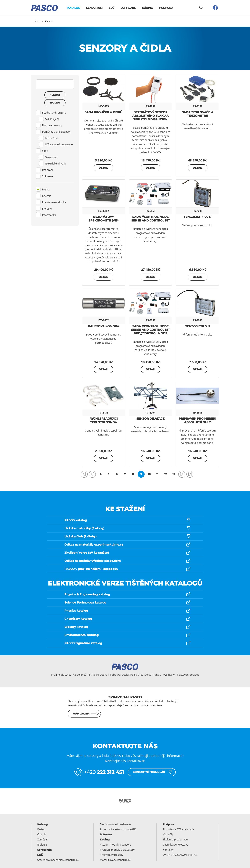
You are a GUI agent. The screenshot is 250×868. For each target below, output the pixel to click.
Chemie (43, 196)
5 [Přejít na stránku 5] (109, 474)
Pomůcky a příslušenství (53, 132)
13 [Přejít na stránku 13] (174, 474)
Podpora (166, 8)
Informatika (46, 215)
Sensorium (94, 8)
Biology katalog (76, 627)
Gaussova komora (103, 326)
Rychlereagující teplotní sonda (104, 420)
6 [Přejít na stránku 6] (117, 474)
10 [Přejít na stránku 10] (149, 474)
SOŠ (112, 8)
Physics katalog (76, 611)
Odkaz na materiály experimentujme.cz (94, 545)
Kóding (147, 8)
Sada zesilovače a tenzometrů (198, 114)
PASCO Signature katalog (83, 643)
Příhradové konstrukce (56, 144)
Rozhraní (44, 170)
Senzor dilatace (150, 419)
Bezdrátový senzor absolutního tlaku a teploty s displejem (151, 116)
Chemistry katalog (78, 619)
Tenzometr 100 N (198, 217)
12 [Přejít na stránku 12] (166, 474)
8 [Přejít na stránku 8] (133, 474)
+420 (104, 772)
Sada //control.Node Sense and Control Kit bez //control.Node (151, 330)
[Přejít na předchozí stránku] (92, 474)
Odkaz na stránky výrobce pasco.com (93, 561)
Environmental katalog (82, 635)
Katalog (74, 8)
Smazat (55, 103)
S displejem (49, 119)
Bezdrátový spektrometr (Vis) (104, 219)
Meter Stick (49, 138)
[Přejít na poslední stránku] (190, 474)
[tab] (55, 145)
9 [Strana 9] (141, 474)
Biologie (44, 208)
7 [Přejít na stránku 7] (125, 474)
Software (128, 8)
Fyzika (42, 189)
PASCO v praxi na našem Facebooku (91, 569)
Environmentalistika (51, 202)
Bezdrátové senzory (51, 113)
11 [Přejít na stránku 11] (157, 474)
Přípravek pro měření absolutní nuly (197, 420)
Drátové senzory (49, 125)
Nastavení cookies (188, 675)
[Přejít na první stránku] (84, 474)
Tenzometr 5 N (198, 326)
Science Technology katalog (85, 603)
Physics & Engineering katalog (87, 594)
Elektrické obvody (53, 164)
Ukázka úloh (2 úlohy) (80, 536)
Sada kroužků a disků (103, 112)
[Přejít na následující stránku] (182, 474)
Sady (42, 151)
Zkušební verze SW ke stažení (87, 553)
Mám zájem (81, 714)
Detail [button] (103, 168)
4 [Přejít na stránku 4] (101, 474)
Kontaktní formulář (149, 772)
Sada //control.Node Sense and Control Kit (151, 219)
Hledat (55, 95)
